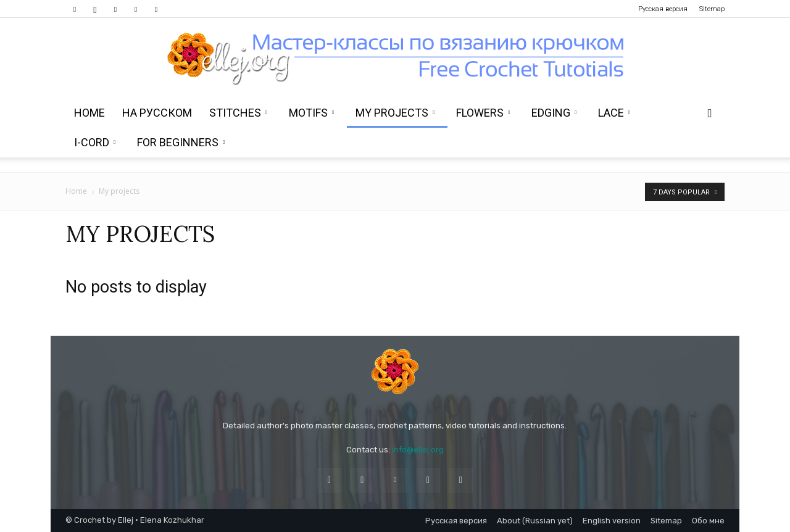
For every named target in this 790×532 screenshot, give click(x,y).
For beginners (181, 142)
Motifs (311, 113)
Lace (614, 113)
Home (89, 113)
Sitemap (712, 9)
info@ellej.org (418, 450)
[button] (710, 114)
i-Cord (95, 142)
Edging (554, 113)
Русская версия (663, 9)
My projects (395, 113)
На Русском (157, 113)
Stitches (238, 113)
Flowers (483, 113)
